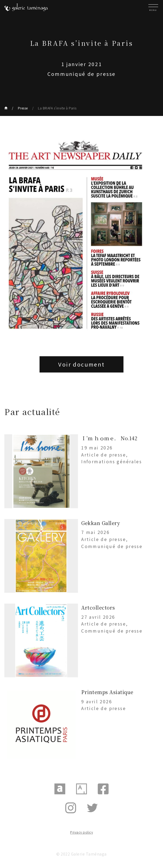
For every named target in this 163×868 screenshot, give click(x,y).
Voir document (81, 364)
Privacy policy (81, 832)
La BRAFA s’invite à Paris (57, 108)
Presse (23, 108)
